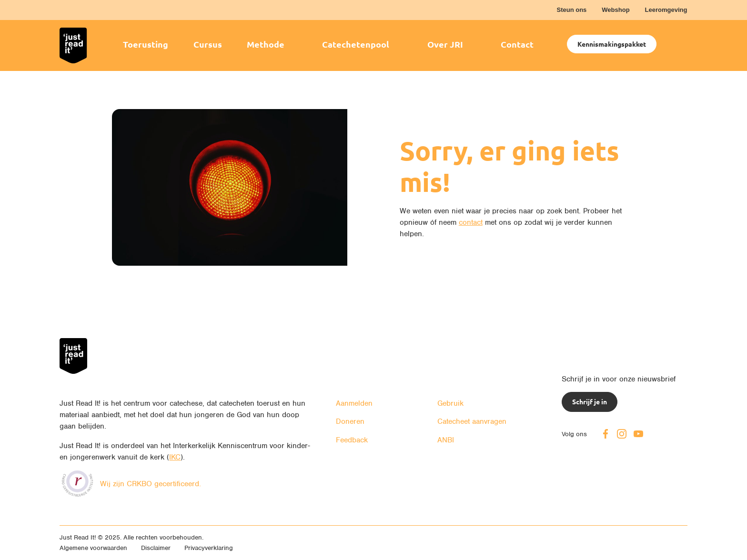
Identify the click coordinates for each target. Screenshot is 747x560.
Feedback (352, 440)
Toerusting (146, 44)
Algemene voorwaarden (93, 548)
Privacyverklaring (209, 548)
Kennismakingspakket (612, 44)
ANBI (446, 440)
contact (471, 222)
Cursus (208, 44)
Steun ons (571, 10)
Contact (517, 44)
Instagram (622, 434)
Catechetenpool (356, 44)
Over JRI (445, 44)
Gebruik (450, 403)
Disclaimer (156, 548)
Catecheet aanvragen (472, 421)
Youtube (638, 434)
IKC (175, 457)
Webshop (616, 10)
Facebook (606, 434)
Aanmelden (354, 403)
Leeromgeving (666, 10)
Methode (266, 44)
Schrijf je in (590, 401)
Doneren (350, 421)
